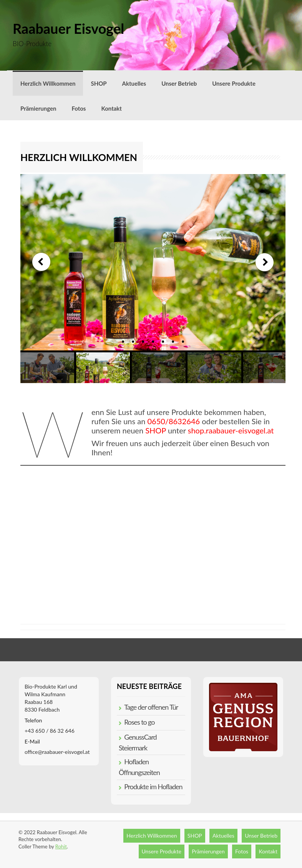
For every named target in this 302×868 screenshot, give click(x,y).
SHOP (99, 83)
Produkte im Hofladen (153, 787)
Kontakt (111, 108)
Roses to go (139, 722)
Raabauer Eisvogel (68, 28)
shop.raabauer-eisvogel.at (231, 430)
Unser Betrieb (179, 83)
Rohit (61, 846)
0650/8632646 (173, 421)
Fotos (79, 108)
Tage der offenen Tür (151, 707)
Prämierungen (38, 108)
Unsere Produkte (234, 83)
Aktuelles (134, 83)
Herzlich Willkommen (48, 83)
